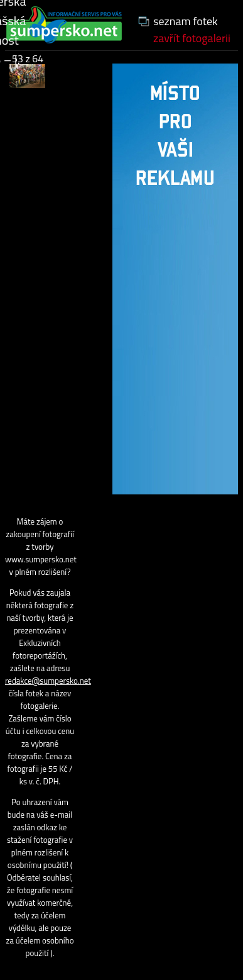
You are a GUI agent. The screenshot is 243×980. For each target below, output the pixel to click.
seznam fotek (186, 21)
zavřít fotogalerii (192, 38)
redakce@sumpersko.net (48, 681)
